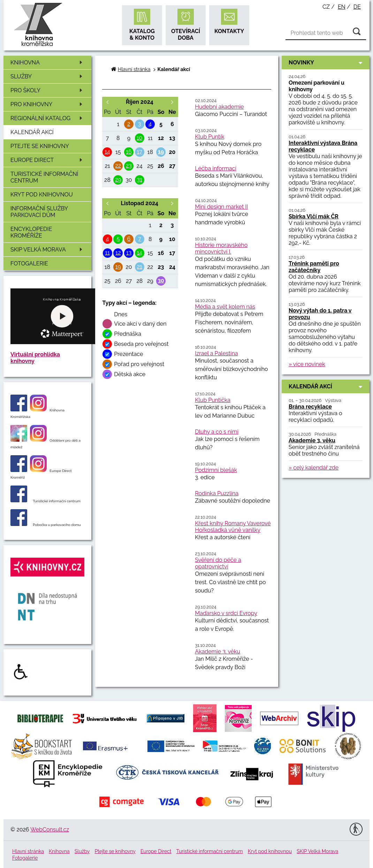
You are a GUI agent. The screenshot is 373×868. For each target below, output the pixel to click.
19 (161, 152)
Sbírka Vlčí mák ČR (314, 216)
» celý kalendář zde (314, 468)
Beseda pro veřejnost (141, 344)
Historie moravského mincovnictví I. (221, 248)
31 (139, 180)
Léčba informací (216, 168)
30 (161, 281)
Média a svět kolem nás (225, 307)
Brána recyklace (310, 407)
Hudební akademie (219, 107)
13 (129, 253)
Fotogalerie (29, 263)
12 (118, 253)
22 (118, 166)
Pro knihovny (48, 104)
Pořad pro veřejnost (139, 364)
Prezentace (128, 354)
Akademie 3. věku (218, 652)
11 (107, 253)
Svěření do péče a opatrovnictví (218, 563)
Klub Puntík (210, 137)
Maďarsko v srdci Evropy (226, 613)
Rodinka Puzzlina (217, 493)
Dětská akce (130, 374)
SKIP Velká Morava (48, 250)
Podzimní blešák (216, 470)
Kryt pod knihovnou (42, 195)
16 (129, 152)
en (342, 7)
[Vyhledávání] (326, 33)
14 (107, 152)
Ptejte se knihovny (40, 146)
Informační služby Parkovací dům (39, 212)
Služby (48, 76)
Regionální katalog (48, 118)
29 (118, 180)
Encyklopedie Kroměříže (31, 232)
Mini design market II (221, 207)
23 (129, 166)
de (357, 7)
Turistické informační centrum (44, 177)
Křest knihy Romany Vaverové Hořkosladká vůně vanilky (233, 527)
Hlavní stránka (134, 69)
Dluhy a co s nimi (217, 432)
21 (140, 267)
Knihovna (48, 63)
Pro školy (48, 90)
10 (140, 138)
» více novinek (307, 364)
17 (139, 152)
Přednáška (128, 334)
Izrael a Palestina (216, 353)
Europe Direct (48, 160)
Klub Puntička (213, 400)
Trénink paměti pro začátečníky (314, 267)
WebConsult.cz (50, 830)
